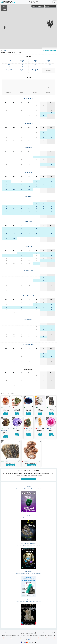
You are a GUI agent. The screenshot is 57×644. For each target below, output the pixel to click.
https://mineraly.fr (51, 635)
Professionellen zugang (50, 632)
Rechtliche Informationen (13, 632)
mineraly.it (33, 638)
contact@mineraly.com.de (39, 635)
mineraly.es (41, 638)
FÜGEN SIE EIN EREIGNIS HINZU (28, 479)
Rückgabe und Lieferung (38, 632)
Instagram (20, 635)
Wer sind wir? (30, 632)
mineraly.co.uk (14, 638)
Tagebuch (4, 50)
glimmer (39, 407)
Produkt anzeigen (6, 413)
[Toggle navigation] (55, 2)
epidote (16, 407)
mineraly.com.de (24, 638)
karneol (4, 407)
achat (26, 407)
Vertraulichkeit (23, 632)
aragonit (25, 461)
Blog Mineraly (6, 635)
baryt (38, 428)
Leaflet (44, 48)
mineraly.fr (6, 638)
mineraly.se (32, 640)
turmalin (50, 407)
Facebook (13, 635)
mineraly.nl (49, 638)
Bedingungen (4, 632)
